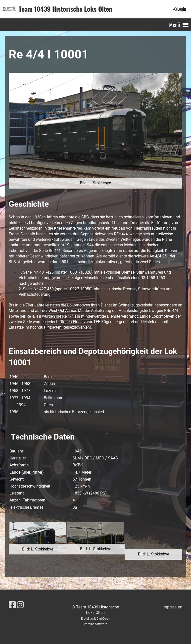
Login (179, 9)
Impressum (172, 607)
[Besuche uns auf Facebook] (12, 605)
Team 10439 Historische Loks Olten (65, 9)
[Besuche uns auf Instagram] (20, 605)
